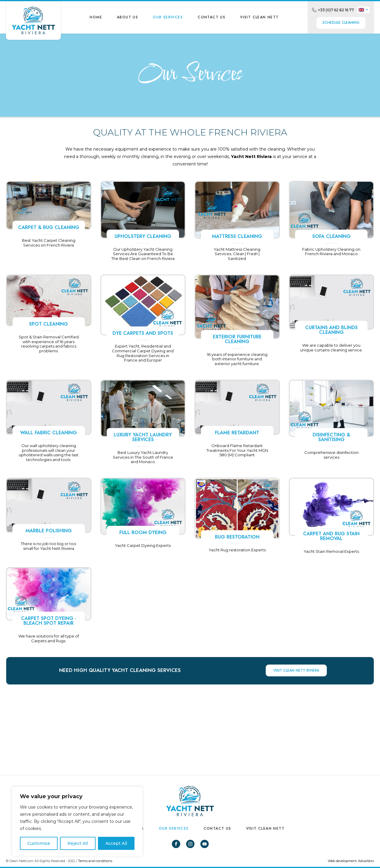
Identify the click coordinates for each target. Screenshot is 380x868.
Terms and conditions (95, 861)
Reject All (78, 843)
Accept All (116, 843)
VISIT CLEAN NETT (259, 17)
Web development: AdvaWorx (351, 861)
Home (96, 17)
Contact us (212, 17)
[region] (77, 821)
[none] (363, 10)
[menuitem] (363, 10)
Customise (39, 843)
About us (128, 17)
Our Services (168, 17)
